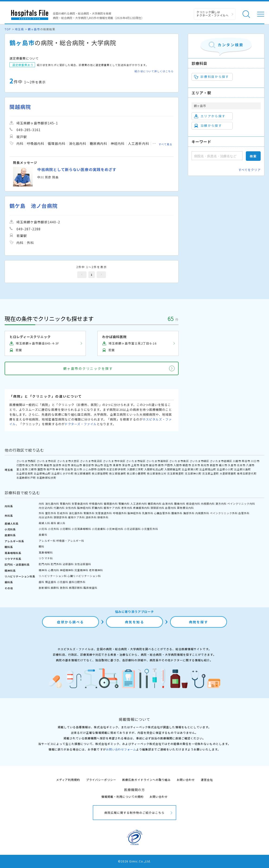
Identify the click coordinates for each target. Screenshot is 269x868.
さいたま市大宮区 (68, 461)
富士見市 (22, 469)
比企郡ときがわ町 (63, 473)
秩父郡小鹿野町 (137, 473)
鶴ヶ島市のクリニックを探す (88, 368)
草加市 (144, 465)
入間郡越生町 (173, 469)
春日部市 (88, 465)
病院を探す (199, 622)
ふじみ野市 (90, 469)
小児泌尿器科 (132, 529)
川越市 (237, 461)
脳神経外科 (134, 513)
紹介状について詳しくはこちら (154, 71)
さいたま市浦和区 (157, 461)
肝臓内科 (97, 508)
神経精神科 (67, 570)
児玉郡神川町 (193, 473)
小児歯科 (63, 582)
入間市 (178, 465)
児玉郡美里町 (176, 473)
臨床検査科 (90, 588)
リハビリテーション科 (53, 576)
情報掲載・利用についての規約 (123, 797)
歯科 (42, 582)
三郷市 (32, 469)
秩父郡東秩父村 (157, 473)
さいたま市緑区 (199, 461)
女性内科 (71, 508)
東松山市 (77, 465)
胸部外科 (189, 513)
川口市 (255, 461)
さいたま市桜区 (136, 461)
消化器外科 (76, 513)
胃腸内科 (65, 504)
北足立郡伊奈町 (116, 469)
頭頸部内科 (157, 508)
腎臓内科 (124, 504)
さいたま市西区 (26, 461)
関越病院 (20, 107)
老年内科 (127, 508)
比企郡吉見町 (25, 473)
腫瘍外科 (177, 513)
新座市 (214, 465)
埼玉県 (19, 29)
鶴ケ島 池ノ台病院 (34, 206)
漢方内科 (221, 504)
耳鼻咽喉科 (46, 552)
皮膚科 (43, 535)
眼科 (42, 546)
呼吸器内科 (96, 504)
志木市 (196, 465)
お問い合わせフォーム (121, 749)
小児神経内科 (115, 529)
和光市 (205, 465)
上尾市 (135, 465)
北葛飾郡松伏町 (46, 478)
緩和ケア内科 (112, 508)
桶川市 (223, 465)
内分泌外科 (46, 517)
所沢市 (39, 465)
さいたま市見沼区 (91, 461)
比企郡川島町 (243, 469)
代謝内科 (59, 508)
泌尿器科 (68, 564)
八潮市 (250, 465)
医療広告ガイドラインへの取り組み (146, 780)
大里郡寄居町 (228, 473)
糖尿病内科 (155, 504)
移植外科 (103, 517)
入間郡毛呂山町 (154, 469)
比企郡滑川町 (190, 469)
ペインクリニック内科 (241, 504)
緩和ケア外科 (77, 517)
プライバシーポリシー (101, 780)
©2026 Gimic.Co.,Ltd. (134, 861)
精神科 (43, 570)
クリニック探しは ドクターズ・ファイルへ (213, 14)
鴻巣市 (117, 465)
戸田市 (169, 465)
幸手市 (60, 469)
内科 (42, 504)
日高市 (69, 469)
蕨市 (161, 465)
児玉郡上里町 (211, 473)
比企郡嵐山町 (208, 469)
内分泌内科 (46, 508)
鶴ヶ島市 (34, 29)
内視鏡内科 (208, 504)
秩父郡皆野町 (100, 473)
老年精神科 (96, 570)
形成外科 (63, 513)
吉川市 (78, 469)
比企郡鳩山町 (42, 473)
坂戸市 (51, 469)
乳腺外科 (148, 513)
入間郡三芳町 (135, 469)
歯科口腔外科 (77, 582)
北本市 (241, 465)
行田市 (21, 465)
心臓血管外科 (162, 513)
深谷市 (126, 465)
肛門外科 (56, 564)
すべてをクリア (250, 170)
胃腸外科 (89, 513)
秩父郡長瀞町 (118, 473)
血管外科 (244, 513)
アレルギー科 (47, 541)
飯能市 (48, 465)
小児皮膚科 (99, 529)
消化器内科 (52, 504)
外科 (42, 513)
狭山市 (99, 465)
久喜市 (232, 465)
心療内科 (54, 570)
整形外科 (51, 513)
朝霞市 (187, 465)
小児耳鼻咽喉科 (81, 529)
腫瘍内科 (180, 504)
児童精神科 (81, 570)
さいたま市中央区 (114, 461)
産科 (54, 523)
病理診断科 (76, 588)
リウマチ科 (46, 558)
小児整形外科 (150, 529)
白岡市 (102, 469)
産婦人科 (44, 523)
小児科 (43, 529)
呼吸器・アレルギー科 (70, 541)
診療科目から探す (212, 77)
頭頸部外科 (61, 517)
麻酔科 (55, 588)
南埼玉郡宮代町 (247, 473)
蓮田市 (42, 469)
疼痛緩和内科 (141, 508)
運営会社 (207, 780)
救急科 (64, 588)
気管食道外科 (104, 513)
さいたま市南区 (179, 461)
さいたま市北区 (46, 461)
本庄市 (66, 465)
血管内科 (171, 508)
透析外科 (91, 517)
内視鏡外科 (202, 513)
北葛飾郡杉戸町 (26, 478)
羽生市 (108, 465)
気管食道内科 (80, 504)
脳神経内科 (84, 508)
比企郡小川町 (225, 469)
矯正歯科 (51, 582)
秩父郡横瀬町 (83, 473)
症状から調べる (70, 622)
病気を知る (135, 622)
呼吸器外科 (120, 513)
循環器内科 (111, 504)
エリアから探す (210, 116)
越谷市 (153, 465)
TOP (8, 29)
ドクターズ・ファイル (81, 424)
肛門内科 (44, 564)
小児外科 (54, 529)
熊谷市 (246, 461)
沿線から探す (208, 126)
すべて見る (165, 144)
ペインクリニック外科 (224, 513)
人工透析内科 (139, 504)
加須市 (57, 465)
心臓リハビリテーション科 (84, 576)
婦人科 (61, 523)
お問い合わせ (186, 780)
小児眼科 (65, 529)
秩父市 (30, 465)
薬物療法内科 (185, 508)
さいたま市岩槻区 (221, 461)
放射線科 (44, 588)
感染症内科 (193, 504)
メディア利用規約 (68, 780)
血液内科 (168, 504)
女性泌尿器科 (83, 564)
